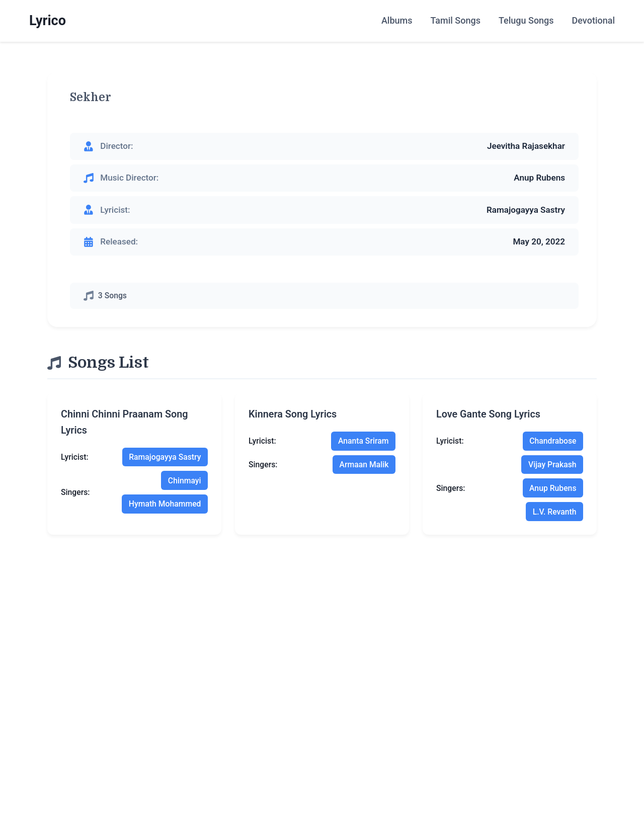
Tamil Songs (455, 20)
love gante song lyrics (488, 414)
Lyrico (48, 21)
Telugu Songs (526, 20)
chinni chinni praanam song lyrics (125, 422)
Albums (397, 20)
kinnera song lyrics (293, 414)
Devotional (593, 20)
